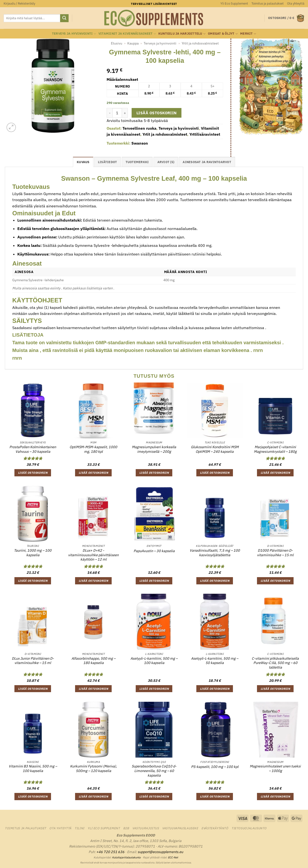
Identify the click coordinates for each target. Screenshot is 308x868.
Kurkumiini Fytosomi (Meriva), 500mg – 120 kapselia (93, 769)
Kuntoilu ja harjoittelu (182, 34)
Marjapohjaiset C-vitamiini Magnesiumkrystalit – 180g (275, 449)
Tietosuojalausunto (249, 828)
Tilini (80, 828)
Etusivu (117, 43)
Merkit (248, 34)
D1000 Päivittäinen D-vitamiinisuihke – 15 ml (275, 553)
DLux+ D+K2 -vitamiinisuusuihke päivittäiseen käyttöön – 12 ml (93, 555)
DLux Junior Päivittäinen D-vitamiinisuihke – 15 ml (33, 661)
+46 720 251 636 (110, 852)
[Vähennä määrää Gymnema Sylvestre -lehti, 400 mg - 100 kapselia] (109, 113)
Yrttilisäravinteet (205, 134)
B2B (126, 828)
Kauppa (133, 43)
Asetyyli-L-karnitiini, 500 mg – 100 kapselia (154, 661)
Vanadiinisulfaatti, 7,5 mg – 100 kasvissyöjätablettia (215, 553)
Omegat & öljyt (223, 34)
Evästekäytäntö (215, 828)
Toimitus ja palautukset (268, 3)
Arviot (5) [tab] (166, 162)
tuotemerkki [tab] (137, 162)
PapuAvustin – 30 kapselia (154, 551)
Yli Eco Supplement (234, 3)
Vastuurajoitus (146, 828)
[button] (19, 4)
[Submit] (64, 18)
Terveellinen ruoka (139, 128)
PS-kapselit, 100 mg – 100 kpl (215, 767)
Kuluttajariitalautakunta (126, 857)
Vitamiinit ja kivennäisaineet (127, 34)
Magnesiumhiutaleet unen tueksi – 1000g (275, 769)
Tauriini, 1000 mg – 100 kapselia (33, 553)
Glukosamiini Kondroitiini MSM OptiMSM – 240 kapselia (215, 449)
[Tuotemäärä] (117, 113)
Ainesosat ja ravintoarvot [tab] (207, 162)
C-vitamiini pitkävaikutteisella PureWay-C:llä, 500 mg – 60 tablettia (275, 663)
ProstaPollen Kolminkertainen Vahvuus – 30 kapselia (33, 449)
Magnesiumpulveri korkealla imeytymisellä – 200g (154, 449)
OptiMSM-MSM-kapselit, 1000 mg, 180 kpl (93, 449)
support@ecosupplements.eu (160, 852)
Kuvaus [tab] (83, 162)
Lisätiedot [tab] (108, 162)
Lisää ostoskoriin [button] (33, 473)
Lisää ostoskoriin (157, 113)
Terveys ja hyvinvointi (74, 34)
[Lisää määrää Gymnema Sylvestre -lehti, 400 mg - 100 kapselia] (125, 113)
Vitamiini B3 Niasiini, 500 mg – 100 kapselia (33, 769)
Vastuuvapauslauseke (180, 828)
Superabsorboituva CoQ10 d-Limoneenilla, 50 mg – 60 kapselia (154, 771)
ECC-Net (173, 857)
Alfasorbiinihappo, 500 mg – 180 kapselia (93, 661)
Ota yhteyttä (296, 3)
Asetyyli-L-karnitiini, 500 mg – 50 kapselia (215, 661)
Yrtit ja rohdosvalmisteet (200, 43)
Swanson (140, 143)
